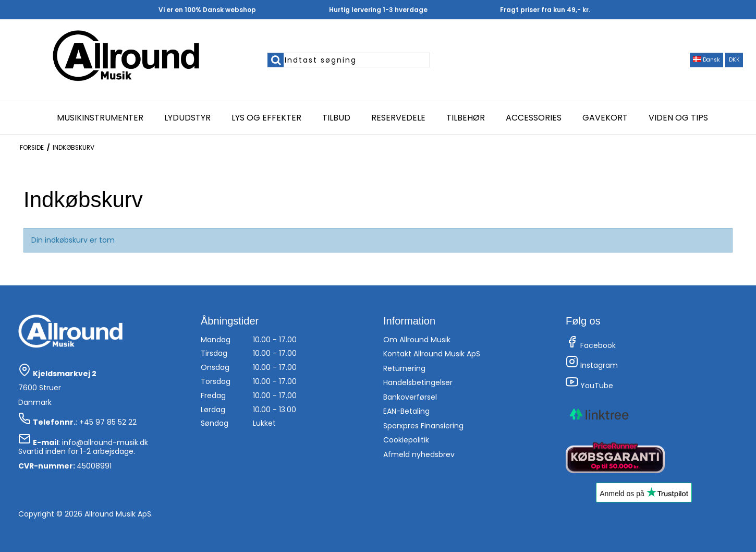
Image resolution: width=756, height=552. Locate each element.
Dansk (706, 60)
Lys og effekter (266, 118)
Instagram (592, 365)
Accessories (534, 118)
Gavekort (605, 118)
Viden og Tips (678, 118)
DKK (734, 60)
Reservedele (398, 118)
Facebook (591, 345)
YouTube (589, 386)
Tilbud (336, 118)
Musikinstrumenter (100, 118)
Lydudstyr (187, 118)
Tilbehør (466, 118)
